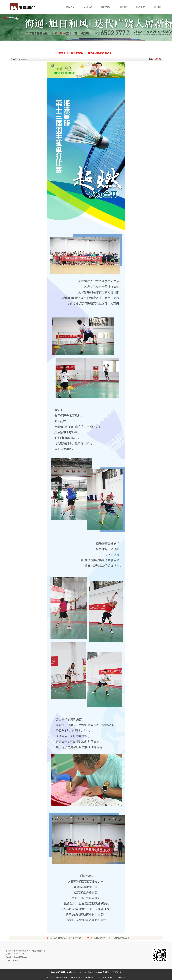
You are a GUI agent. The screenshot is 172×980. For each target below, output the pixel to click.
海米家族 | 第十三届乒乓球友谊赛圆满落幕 (112, 938)
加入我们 (158, 7)
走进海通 (88, 7)
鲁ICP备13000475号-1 (112, 972)
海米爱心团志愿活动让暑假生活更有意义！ (68, 938)
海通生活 (140, 7)
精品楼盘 (123, 7)
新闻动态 (105, 7)
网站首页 (71, 7)
